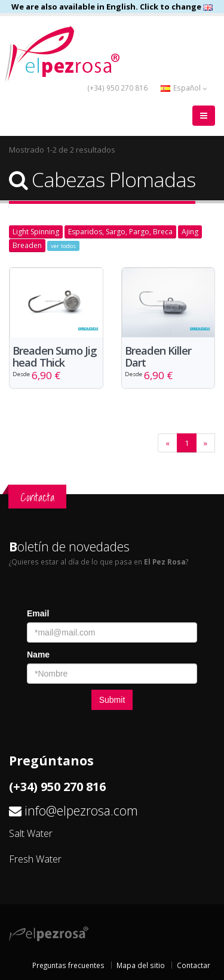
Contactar (194, 965)
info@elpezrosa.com (81, 810)
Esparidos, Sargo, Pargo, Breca (120, 232)
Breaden (27, 245)
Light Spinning (36, 232)
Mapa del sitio (141, 965)
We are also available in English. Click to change (112, 7)
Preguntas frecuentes (68, 965)
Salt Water (31, 833)
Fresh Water (35, 859)
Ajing (190, 232)
